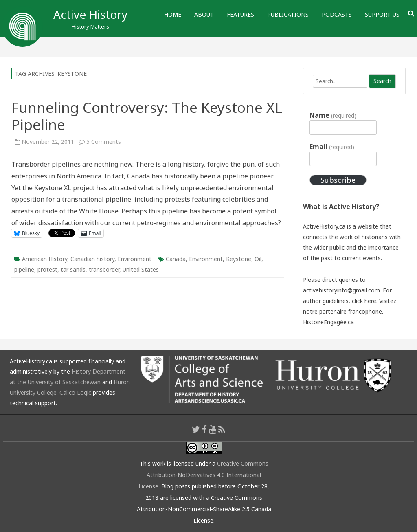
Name (333, 115)
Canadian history (92, 259)
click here (364, 301)
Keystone (239, 259)
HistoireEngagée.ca (328, 322)
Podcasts (337, 14)
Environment (135, 259)
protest (47, 269)
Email (332, 147)
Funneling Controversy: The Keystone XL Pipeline (147, 116)
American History (45, 259)
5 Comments (104, 142)
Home (173, 14)
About (204, 14)
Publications (288, 14)
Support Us (382, 14)
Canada (176, 259)
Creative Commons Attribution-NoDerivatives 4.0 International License (203, 475)
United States (141, 269)
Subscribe (338, 180)
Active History (90, 14)
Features (240, 14)
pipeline (24, 269)
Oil (258, 259)
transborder (104, 269)
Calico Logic (75, 392)
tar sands (73, 269)
